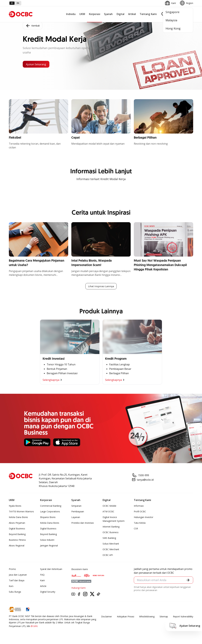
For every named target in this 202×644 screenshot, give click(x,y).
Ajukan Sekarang (38, 64)
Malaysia (171, 20)
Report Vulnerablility (183, 617)
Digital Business (17, 529)
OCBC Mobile (109, 506)
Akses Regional (17, 546)
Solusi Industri (47, 540)
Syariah (108, 14)
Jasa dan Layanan (18, 575)
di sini (34, 626)
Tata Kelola (140, 523)
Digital (120, 14)
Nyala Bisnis (15, 506)
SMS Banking (109, 538)
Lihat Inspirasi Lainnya (101, 286)
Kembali (33, 25)
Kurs (11, 586)
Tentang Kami (148, 14)
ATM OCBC (108, 512)
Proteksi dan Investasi (83, 523)
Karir (42, 581)
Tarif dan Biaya (17, 581)
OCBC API (108, 555)
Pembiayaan (78, 512)
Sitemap (164, 617)
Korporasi (95, 14)
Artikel (132, 14)
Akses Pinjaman (17, 523)
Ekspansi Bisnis (48, 517)
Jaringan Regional (49, 546)
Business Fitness (17, 540)
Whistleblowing (147, 617)
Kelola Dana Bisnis (18, 517)
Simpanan (76, 506)
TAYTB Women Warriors (21, 512)
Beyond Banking (17, 534)
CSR (136, 529)
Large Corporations (50, 512)
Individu (71, 14)
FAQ (42, 575)
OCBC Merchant (111, 550)
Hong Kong (173, 28)
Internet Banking (111, 527)
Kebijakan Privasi (126, 617)
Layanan (76, 517)
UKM (82, 14)
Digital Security (48, 592)
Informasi (139, 506)
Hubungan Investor (144, 517)
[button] (188, 581)
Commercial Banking (51, 506)
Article (43, 586)
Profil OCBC (140, 512)
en (18, 3)
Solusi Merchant (111, 544)
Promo (12, 569)
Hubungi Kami (78, 588)
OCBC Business (111, 533)
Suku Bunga (15, 592)
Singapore (172, 12)
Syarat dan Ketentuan (51, 569)
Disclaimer (107, 617)
